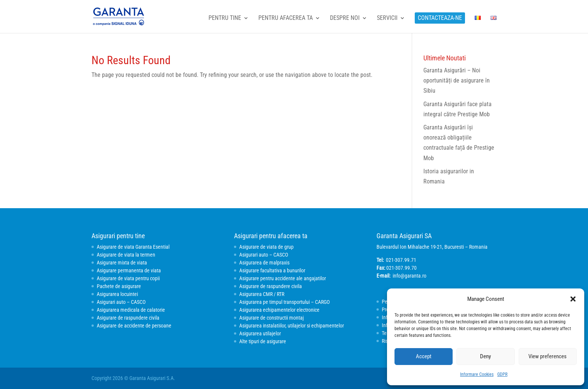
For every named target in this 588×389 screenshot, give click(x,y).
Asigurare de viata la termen (126, 255)
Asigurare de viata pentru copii (128, 278)
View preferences (547, 356)
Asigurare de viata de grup (266, 247)
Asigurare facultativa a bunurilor (272, 270)
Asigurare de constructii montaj (271, 318)
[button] (573, 299)
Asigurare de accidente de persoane (134, 326)
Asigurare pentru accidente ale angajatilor (283, 278)
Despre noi (345, 18)
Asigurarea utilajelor (260, 333)
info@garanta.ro (409, 276)
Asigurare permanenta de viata (129, 270)
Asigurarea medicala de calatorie (131, 310)
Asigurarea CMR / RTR (262, 294)
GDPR (502, 374)
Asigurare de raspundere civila (128, 318)
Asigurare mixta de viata (122, 263)
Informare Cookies (477, 374)
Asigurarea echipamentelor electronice (279, 310)
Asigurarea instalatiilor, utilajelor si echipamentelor (292, 326)
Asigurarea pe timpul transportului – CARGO (284, 302)
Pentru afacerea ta (286, 18)
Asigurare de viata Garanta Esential (133, 247)
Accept (424, 356)
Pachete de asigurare (119, 286)
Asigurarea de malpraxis (264, 263)
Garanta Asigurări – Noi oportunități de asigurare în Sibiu (457, 80)
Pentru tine (225, 18)
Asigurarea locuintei (117, 294)
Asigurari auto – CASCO (121, 302)
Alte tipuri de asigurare (263, 341)
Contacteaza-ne (440, 18)
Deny (485, 356)
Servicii (387, 18)
